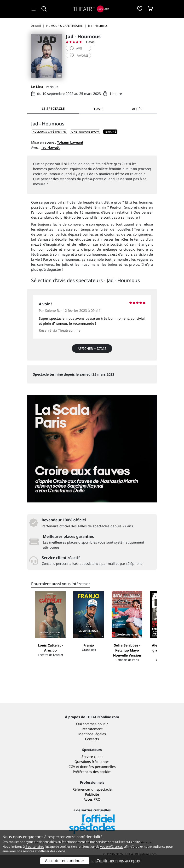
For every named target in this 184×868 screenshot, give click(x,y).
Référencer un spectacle (92, 789)
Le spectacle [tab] (53, 109)
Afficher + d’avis (92, 348)
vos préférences (111, 846)
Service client (92, 757)
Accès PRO (92, 799)
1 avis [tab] (98, 109)
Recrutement (92, 729)
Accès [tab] (137, 109)
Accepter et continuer (65, 861)
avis (76, 48)
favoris (79, 56)
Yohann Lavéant (70, 142)
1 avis (90, 42)
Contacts (92, 739)
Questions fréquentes (92, 762)
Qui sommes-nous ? (92, 724)
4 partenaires (35, 846)
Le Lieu (37, 87)
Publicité (92, 794)
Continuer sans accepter (119, 861)
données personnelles (98, 767)
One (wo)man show (85, 132)
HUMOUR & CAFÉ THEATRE (49, 132)
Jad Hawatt (51, 147)
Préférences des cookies (92, 772)
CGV (72, 767)
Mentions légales (92, 734)
